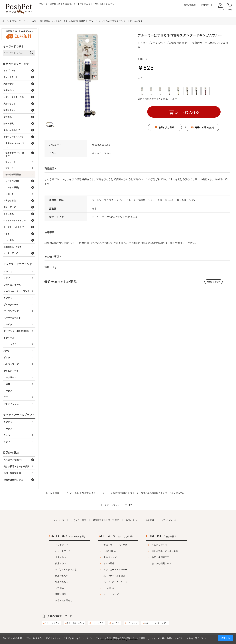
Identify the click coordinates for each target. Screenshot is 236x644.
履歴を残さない (214, 282)
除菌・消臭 (53, 594)
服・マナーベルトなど (114, 576)
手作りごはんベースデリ (155, 623)
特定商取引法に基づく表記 (106, 520)
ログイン (220, 10)
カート (230, 10)
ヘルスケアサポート (169, 545)
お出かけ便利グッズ (169, 563)
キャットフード (55, 551)
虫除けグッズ (110, 557)
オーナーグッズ (111, 594)
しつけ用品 (109, 588)
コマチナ (114, 623)
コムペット (131, 623)
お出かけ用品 (110, 551)
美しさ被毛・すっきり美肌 (173, 551)
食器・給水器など (56, 600)
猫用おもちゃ (54, 582)
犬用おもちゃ (54, 576)
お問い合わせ (190, 5)
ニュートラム (97, 623)
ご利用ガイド (207, 5)
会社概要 (150, 520)
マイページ (59, 520)
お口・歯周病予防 (168, 557)
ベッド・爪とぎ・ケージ (115, 582)
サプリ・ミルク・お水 (58, 570)
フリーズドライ (51, 623)
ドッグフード (54, 545)
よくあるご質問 (79, 520)
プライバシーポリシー (172, 520)
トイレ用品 (109, 563)
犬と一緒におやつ (75, 623)
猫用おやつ (53, 563)
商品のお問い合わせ (205, 127)
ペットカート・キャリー (115, 570)
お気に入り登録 (166, 127)
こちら (188, 638)
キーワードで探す (13, 46)
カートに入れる (187, 112)
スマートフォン (112, 505)
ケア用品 (52, 588)
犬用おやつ (53, 557)
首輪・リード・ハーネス (115, 545)
